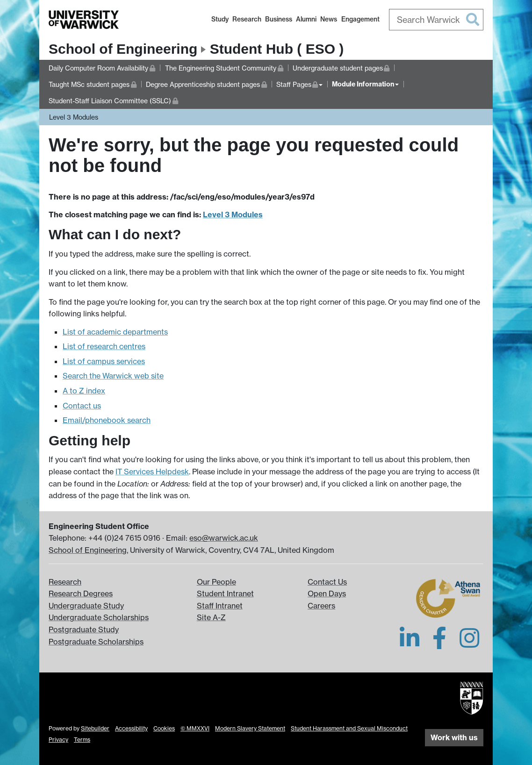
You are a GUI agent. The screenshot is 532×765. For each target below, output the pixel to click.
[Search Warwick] (436, 20)
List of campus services (104, 361)
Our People (216, 582)
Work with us (454, 737)
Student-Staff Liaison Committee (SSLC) (113, 100)
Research (247, 19)
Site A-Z (211, 617)
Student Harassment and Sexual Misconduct (349, 728)
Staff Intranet (220, 606)
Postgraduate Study (84, 629)
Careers (321, 606)
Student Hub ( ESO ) (277, 49)
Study (220, 19)
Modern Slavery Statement (250, 728)
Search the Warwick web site (113, 376)
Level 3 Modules (74, 117)
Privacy (58, 740)
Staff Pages (300, 83)
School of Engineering (123, 49)
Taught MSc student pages (93, 83)
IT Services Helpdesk (152, 472)
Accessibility (131, 728)
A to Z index (84, 391)
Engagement (360, 19)
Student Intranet (225, 593)
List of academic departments (115, 332)
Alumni (306, 19)
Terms (82, 740)
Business (279, 19)
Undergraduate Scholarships (99, 617)
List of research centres (104, 346)
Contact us (82, 406)
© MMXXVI (195, 728)
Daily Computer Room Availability (102, 67)
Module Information (363, 84)
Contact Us (327, 582)
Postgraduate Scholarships (96, 642)
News (329, 19)
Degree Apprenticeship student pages (206, 83)
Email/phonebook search (107, 420)
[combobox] (436, 20)
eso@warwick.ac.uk (224, 538)
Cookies (164, 728)
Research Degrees (81, 593)
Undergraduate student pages (341, 67)
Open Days (327, 593)
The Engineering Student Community (224, 67)
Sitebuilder (95, 728)
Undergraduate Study (86, 606)
